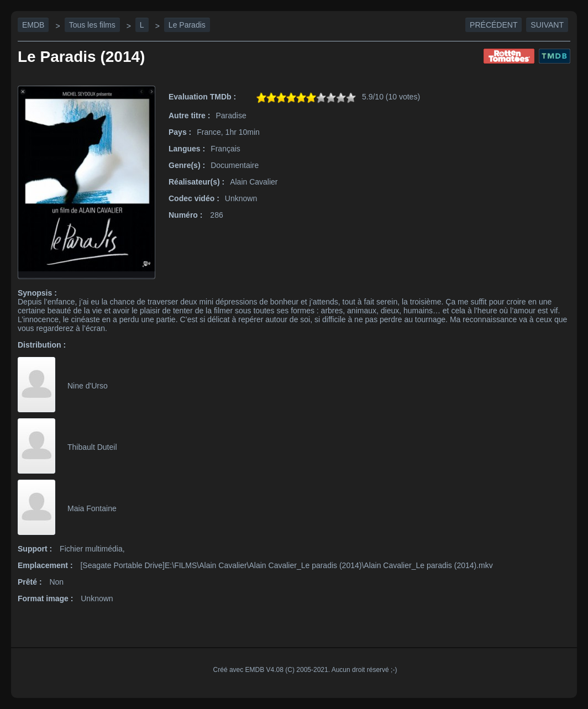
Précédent (494, 25)
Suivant (547, 25)
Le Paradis (187, 25)
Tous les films (92, 25)
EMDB (33, 25)
